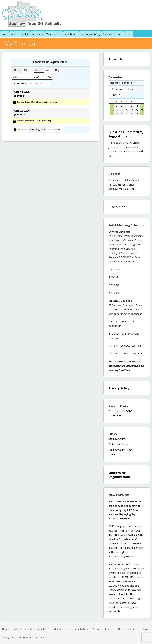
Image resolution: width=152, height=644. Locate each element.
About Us (115, 59)
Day (57, 70)
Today (33, 83)
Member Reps (54, 34)
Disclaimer (117, 207)
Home (5, 34)
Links (129, 34)
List (28, 71)
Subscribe (55, 130)
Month (39, 70)
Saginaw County (117, 439)
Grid (17, 71)
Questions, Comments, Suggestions (126, 134)
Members (38, 34)
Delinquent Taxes (118, 444)
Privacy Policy (119, 388)
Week (49, 70)
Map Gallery (71, 34)
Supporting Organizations (119, 475)
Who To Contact (20, 34)
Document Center (113, 34)
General (20, 130)
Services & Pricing (91, 34)
